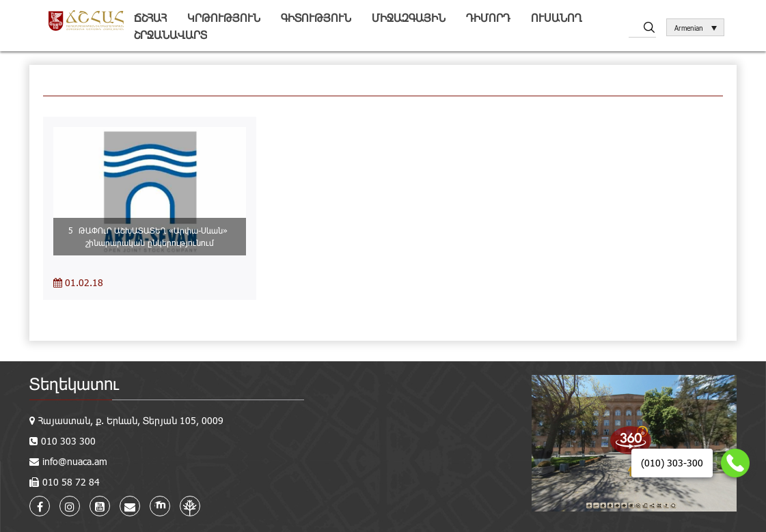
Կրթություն (224, 17)
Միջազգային (409, 17)
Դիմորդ (488, 17)
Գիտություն (316, 17)
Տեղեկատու (74, 383)
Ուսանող (557, 17)
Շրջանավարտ (170, 34)
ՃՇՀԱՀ (150, 17)
